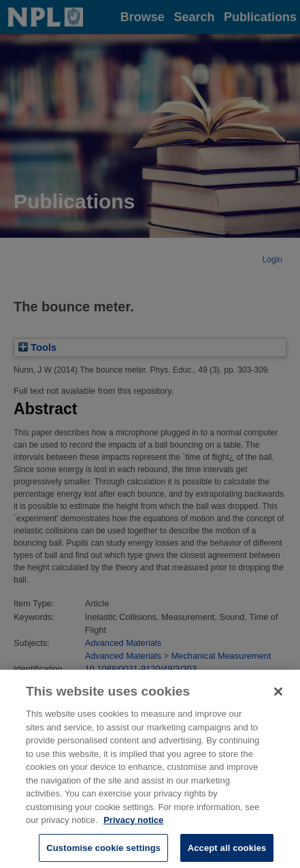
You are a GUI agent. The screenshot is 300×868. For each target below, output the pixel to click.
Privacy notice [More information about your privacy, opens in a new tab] (133, 824)
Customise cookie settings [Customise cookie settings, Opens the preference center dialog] (103, 851)
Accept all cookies (227, 851)
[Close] (278, 696)
